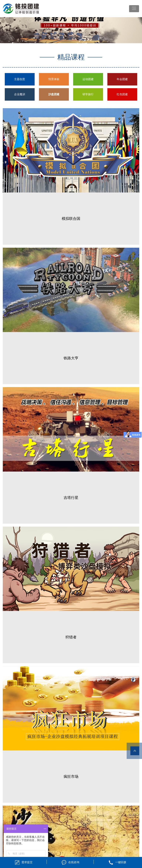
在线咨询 (74, 862)
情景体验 (54, 79)
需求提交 (27, 862)
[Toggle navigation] (134, 9)
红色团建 (122, 94)
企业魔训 (20, 94)
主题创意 (20, 79)
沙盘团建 (54, 94)
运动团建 (88, 79)
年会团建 (122, 79)
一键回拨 (121, 862)
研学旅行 (88, 94)
